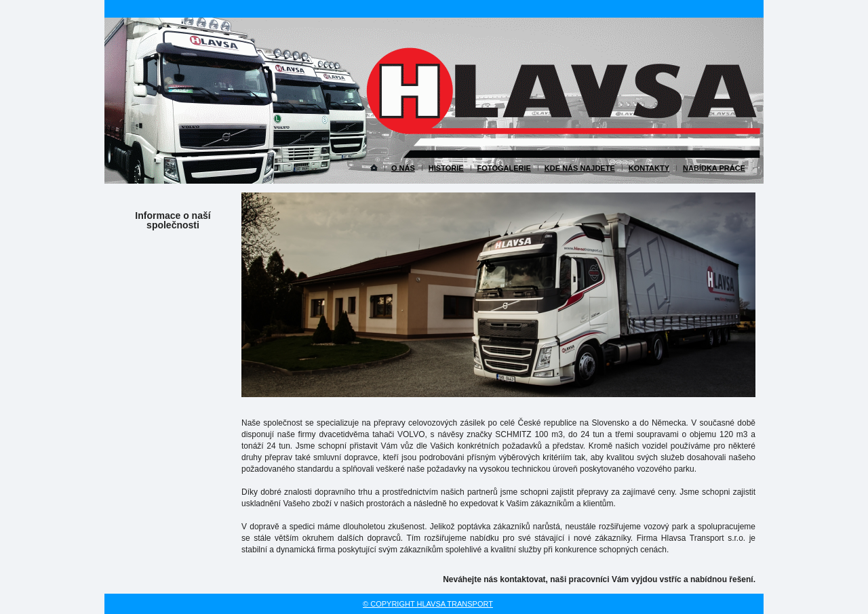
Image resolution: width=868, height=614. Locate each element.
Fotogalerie (504, 168)
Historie (446, 168)
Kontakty (649, 168)
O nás (403, 168)
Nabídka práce (714, 168)
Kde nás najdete (580, 168)
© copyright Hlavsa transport (428, 604)
